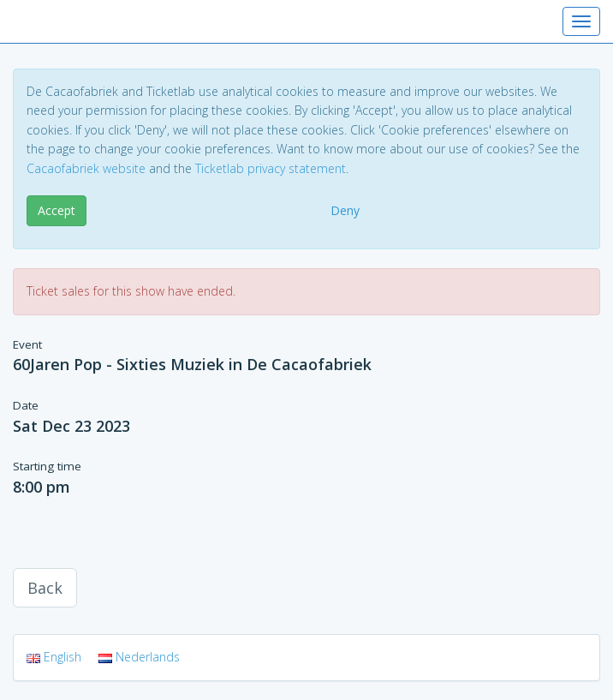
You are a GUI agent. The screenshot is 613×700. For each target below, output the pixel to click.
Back (45, 588)
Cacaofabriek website (86, 168)
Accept (57, 210)
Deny (345, 210)
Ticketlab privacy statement (271, 168)
